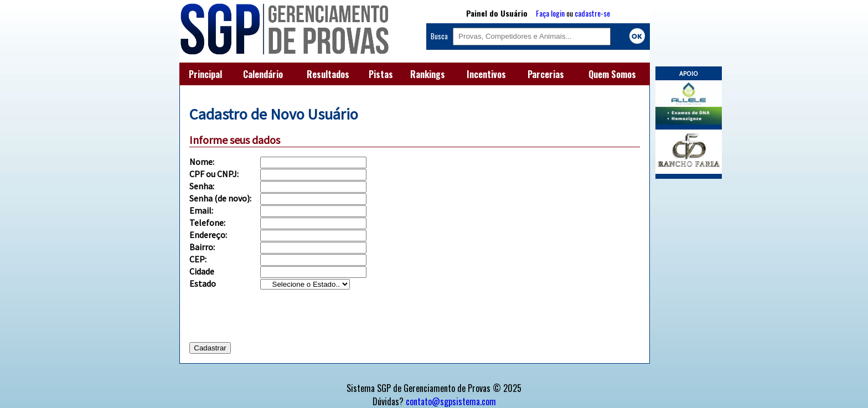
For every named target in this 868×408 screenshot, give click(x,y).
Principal (205, 74)
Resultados (328, 74)
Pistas (381, 74)
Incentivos (486, 74)
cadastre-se (592, 13)
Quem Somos (612, 74)
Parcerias (546, 74)
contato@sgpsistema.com (451, 401)
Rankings (428, 74)
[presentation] (273, 320)
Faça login (550, 13)
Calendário (263, 74)
